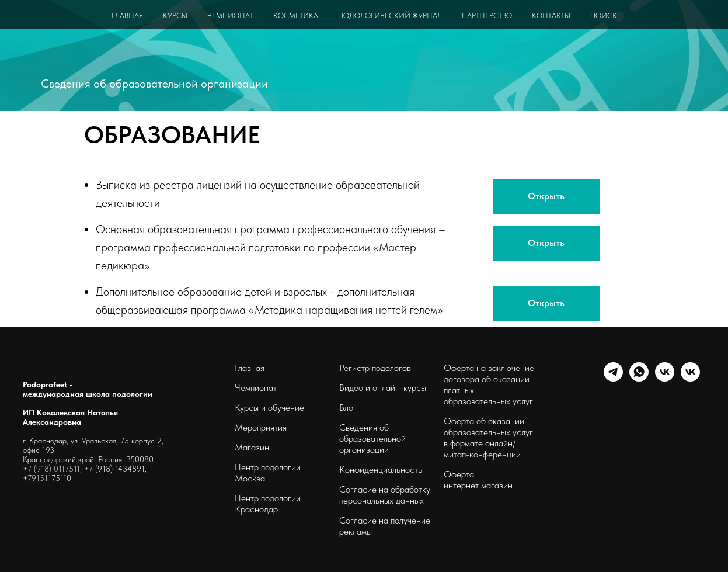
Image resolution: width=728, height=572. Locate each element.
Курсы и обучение (269, 408)
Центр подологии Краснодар (268, 504)
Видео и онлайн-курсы (383, 388)
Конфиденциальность (381, 469)
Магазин (252, 447)
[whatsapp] (639, 378)
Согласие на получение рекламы (385, 526)
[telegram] (613, 378)
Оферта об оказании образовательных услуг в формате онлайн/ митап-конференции (488, 438)
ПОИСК (604, 15)
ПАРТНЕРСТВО (487, 15)
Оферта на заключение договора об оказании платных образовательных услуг (489, 384)
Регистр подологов (375, 368)
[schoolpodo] (665, 378)
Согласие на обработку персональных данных (385, 495)
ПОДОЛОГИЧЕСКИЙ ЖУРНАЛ (390, 15)
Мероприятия (261, 427)
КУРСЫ (175, 15)
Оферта (459, 474)
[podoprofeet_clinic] (690, 378)
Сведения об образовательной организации (154, 84)
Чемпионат (256, 388)
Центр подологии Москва (268, 473)
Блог (348, 408)
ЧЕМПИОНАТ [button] (230, 15)
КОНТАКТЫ (551, 15)
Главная (250, 368)
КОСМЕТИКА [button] (296, 15)
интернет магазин (478, 485)
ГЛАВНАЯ (127, 15)
